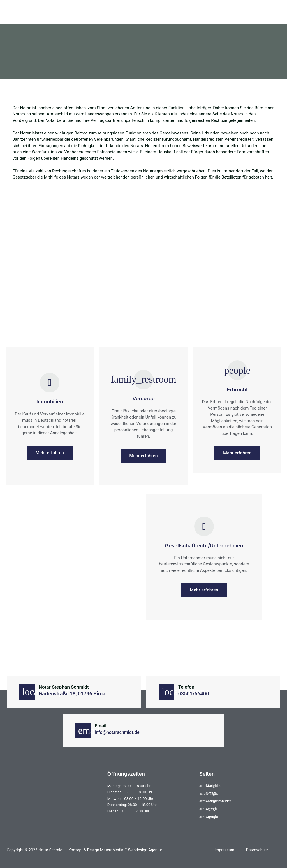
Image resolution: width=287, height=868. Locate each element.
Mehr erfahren (50, 453)
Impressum (224, 850)
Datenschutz (257, 850)
